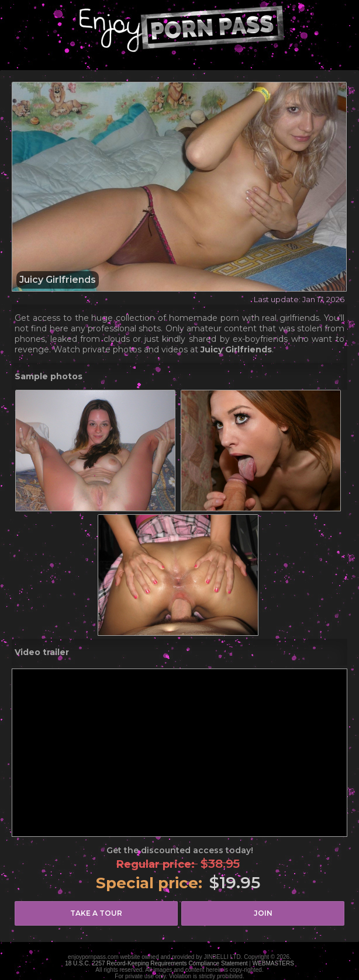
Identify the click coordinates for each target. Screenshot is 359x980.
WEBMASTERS (273, 963)
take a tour (96, 913)
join (263, 913)
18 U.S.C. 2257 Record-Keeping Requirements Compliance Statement (156, 963)
